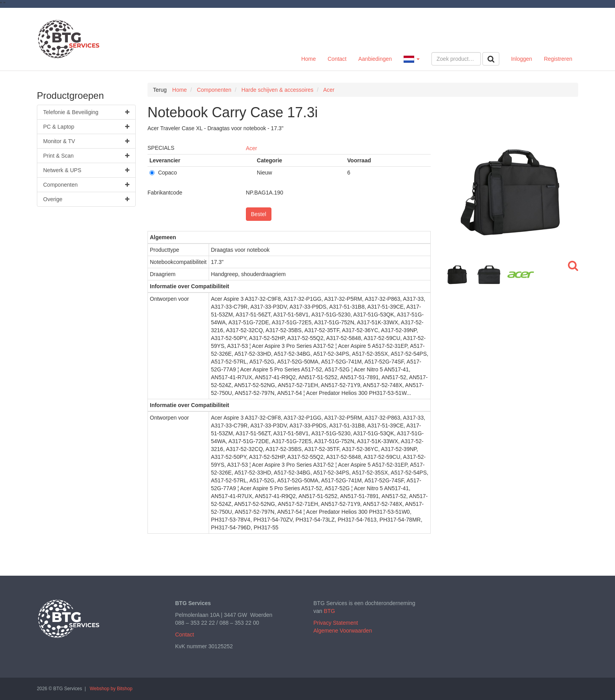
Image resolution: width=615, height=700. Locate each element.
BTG (329, 611)
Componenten (86, 185)
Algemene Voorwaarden (343, 631)
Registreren (558, 59)
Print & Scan (86, 156)
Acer (252, 148)
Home (308, 59)
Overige (86, 199)
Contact (337, 59)
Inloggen (522, 59)
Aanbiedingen (375, 59)
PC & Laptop (86, 127)
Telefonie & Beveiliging (86, 112)
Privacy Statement (336, 623)
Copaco (163, 173)
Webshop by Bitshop (111, 689)
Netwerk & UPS (86, 170)
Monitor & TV (86, 141)
